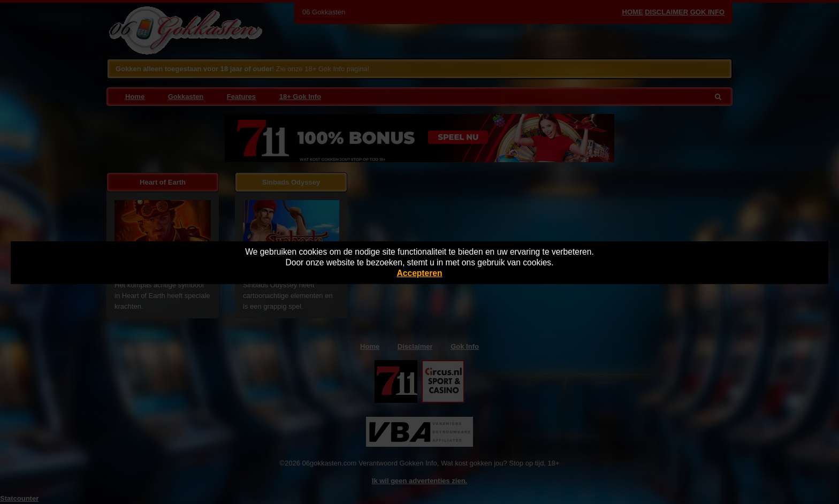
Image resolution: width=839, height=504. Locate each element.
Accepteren (420, 273)
